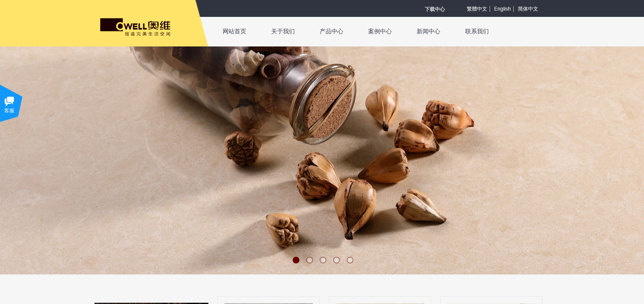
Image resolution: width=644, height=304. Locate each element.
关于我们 (283, 31)
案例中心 (380, 31)
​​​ (435, 9)
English (503, 9)
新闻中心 (428, 31)
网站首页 (234, 31)
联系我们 (477, 31)
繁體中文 (477, 9)
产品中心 (331, 31)
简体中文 (528, 9)
